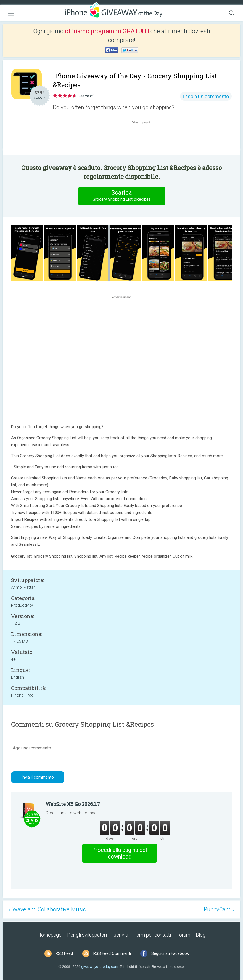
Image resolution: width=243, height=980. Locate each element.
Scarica (121, 196)
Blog (201, 935)
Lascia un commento (206, 96)
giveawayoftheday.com (100, 967)
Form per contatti (152, 935)
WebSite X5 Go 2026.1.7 (73, 804)
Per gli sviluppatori (87, 935)
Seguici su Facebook (170, 953)
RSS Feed (64, 953)
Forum (183, 935)
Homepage (50, 935)
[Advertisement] (144, 138)
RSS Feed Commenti (112, 953)
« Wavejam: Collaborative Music (47, 909)
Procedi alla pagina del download (119, 853)
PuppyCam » (219, 909)
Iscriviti (120, 935)
